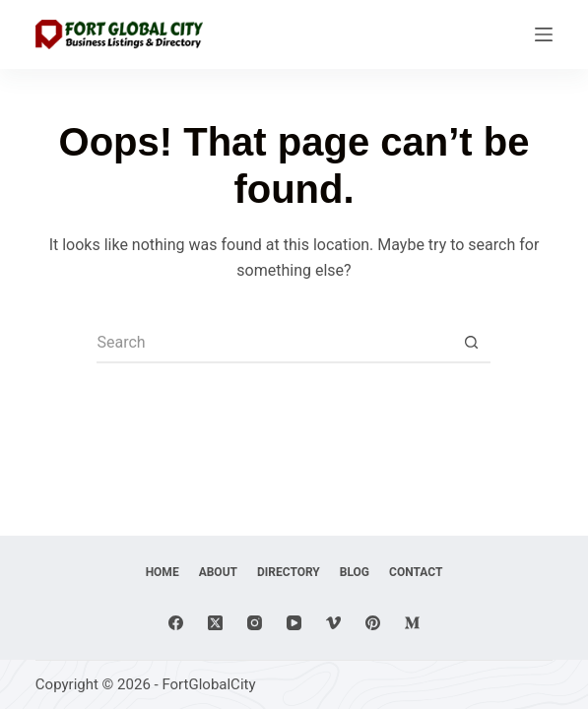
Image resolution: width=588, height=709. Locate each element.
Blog (355, 572)
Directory (289, 572)
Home (163, 572)
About (218, 572)
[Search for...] (274, 344)
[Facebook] (176, 623)
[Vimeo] (333, 623)
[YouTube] (294, 623)
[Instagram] (255, 623)
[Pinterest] (373, 623)
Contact (416, 572)
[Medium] (412, 623)
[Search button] (471, 344)
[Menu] (544, 34)
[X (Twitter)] (215, 623)
